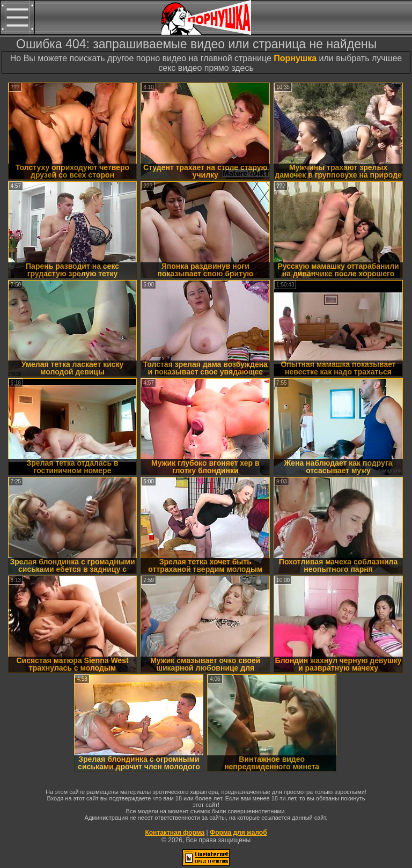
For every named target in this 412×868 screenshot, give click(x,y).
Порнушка (295, 58)
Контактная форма (175, 833)
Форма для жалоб (238, 833)
